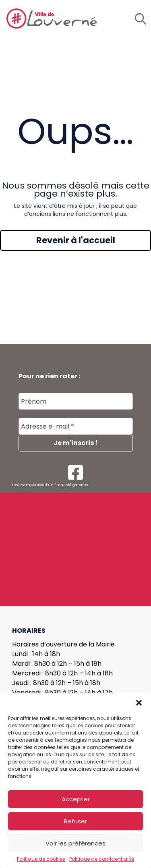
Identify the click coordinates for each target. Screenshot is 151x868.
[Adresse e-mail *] (76, 427)
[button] (139, 703)
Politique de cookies (41, 859)
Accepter (76, 799)
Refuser (75, 821)
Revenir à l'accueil (76, 240)
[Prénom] (76, 402)
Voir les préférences (75, 843)
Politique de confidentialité (102, 859)
